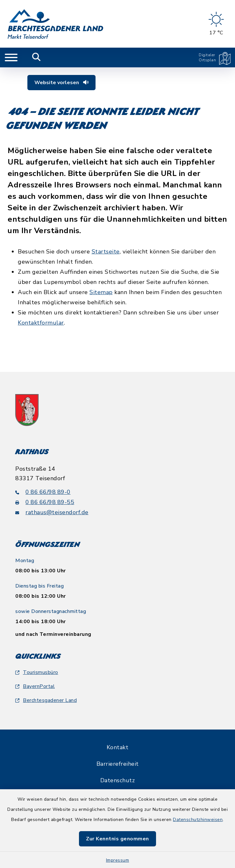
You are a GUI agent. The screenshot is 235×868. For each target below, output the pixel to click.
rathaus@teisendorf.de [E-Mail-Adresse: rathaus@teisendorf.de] (52, 512)
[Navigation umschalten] (11, 57)
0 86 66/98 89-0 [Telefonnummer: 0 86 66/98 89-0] (43, 492)
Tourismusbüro (37, 672)
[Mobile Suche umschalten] (36, 57)
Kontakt (118, 747)
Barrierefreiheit (118, 764)
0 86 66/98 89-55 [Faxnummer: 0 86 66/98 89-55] (45, 502)
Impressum (118, 860)
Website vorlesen (61, 83)
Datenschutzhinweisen (198, 820)
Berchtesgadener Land (46, 700)
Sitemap (101, 292)
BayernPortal (35, 686)
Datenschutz (118, 780)
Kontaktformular (41, 323)
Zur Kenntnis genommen (117, 839)
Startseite (106, 252)
